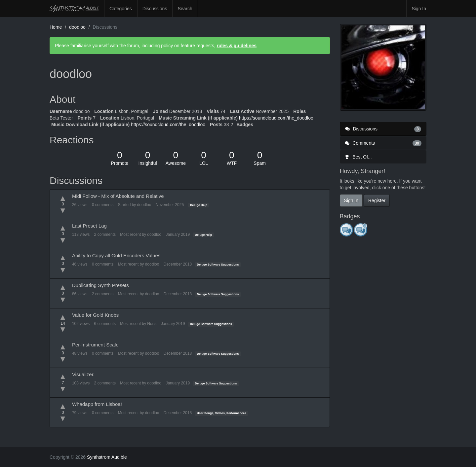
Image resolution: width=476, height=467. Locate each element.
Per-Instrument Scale (95, 345)
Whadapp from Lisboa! (97, 404)
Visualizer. (83, 374)
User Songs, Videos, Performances (222, 413)
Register (377, 200)
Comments (383, 143)
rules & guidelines (237, 46)
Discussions (155, 9)
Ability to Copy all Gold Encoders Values (116, 255)
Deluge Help (199, 205)
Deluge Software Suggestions (218, 265)
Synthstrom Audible (74, 9)
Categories (121, 9)
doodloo (144, 205)
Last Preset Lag (89, 226)
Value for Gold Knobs (95, 315)
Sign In (419, 9)
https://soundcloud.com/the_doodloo (276, 118)
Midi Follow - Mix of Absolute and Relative (118, 196)
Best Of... (358, 157)
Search (185, 9)
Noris (152, 324)
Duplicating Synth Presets (100, 285)
